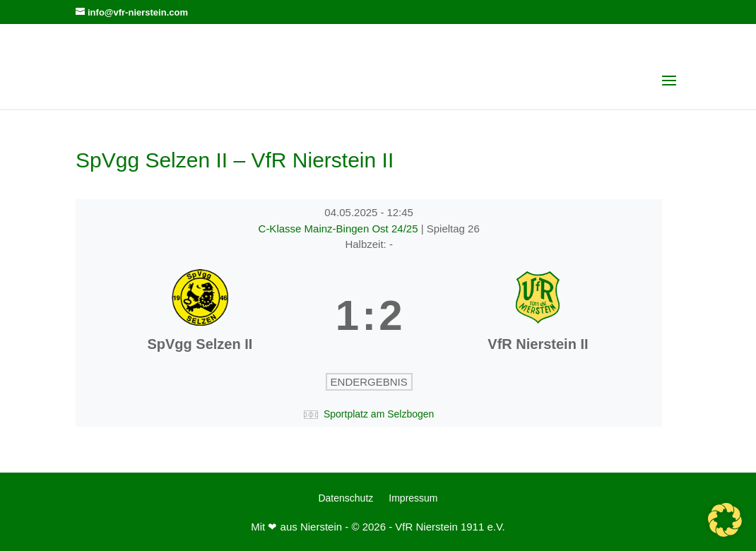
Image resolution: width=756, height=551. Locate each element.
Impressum (413, 498)
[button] (725, 520)
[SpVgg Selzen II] (200, 316)
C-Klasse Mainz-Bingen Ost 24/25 (340, 229)
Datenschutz (345, 498)
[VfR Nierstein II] (538, 316)
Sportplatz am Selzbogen (379, 414)
